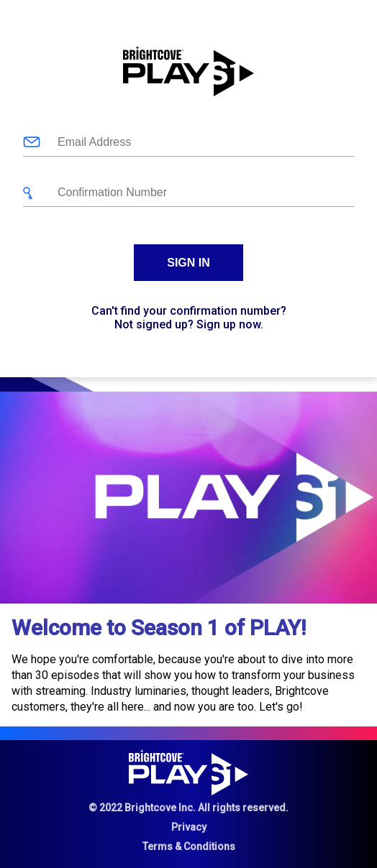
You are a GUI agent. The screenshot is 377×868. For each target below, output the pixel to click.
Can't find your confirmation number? (189, 311)
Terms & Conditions (189, 846)
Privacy (189, 827)
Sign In (188, 263)
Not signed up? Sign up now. (189, 324)
